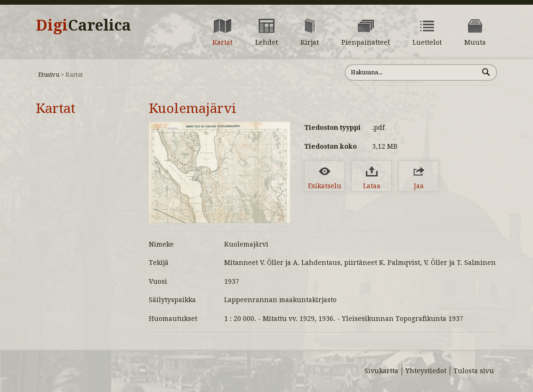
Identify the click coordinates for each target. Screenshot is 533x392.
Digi (83, 25)
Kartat (56, 108)
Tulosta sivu (474, 371)
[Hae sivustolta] (412, 72)
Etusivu (49, 75)
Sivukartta (381, 371)
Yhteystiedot (426, 371)
